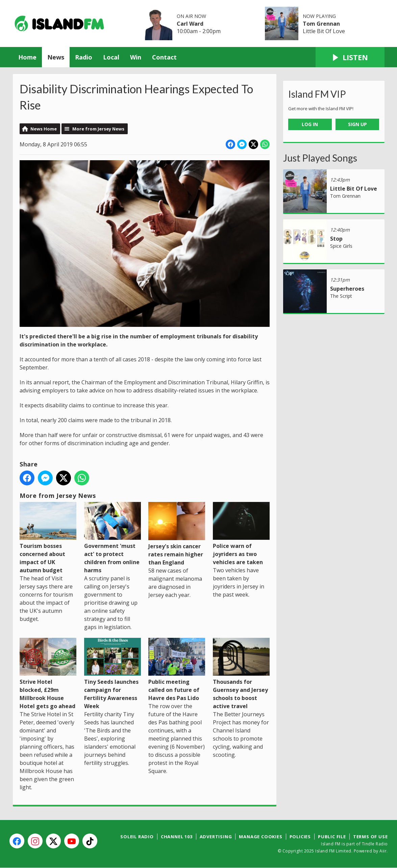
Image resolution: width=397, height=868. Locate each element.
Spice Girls (341, 246)
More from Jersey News (98, 129)
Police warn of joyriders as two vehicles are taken (241, 534)
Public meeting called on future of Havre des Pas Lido (177, 670)
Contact (164, 57)
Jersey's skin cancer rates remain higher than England (177, 534)
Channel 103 (177, 837)
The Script (341, 296)
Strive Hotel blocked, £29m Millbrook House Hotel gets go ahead (48, 674)
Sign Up (357, 124)
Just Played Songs (320, 158)
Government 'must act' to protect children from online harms (112, 538)
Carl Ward (190, 24)
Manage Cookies (260, 837)
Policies (300, 837)
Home (27, 57)
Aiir (383, 851)
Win (136, 57)
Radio (84, 57)
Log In (310, 124)
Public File (332, 837)
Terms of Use (370, 837)
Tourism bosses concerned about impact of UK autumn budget (48, 538)
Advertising (216, 837)
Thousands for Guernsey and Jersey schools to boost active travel (241, 674)
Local (111, 57)
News (56, 57)
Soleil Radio (137, 837)
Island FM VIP (317, 94)
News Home (44, 129)
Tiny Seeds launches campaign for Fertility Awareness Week (112, 674)
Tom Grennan (321, 24)
